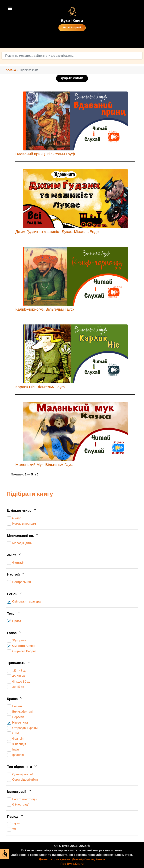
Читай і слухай (72, 28)
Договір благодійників (88, 859)
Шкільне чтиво (22, 511)
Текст (14, 614)
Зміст (14, 555)
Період (15, 817)
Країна (15, 699)
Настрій (16, 575)
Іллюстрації (19, 792)
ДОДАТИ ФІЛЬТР (72, 78)
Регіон (15, 594)
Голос (15, 633)
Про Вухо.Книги (72, 864)
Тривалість (19, 663)
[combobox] (72, 56)
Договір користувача (54, 859)
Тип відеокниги (22, 767)
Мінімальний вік (23, 536)
